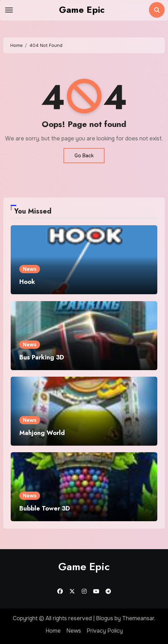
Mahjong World (42, 433)
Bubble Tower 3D (45, 508)
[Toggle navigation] (9, 10)
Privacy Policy (105, 631)
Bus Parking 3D (42, 357)
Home (53, 631)
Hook (27, 282)
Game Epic (82, 10)
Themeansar (138, 618)
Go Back (84, 156)
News (30, 269)
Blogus (105, 618)
